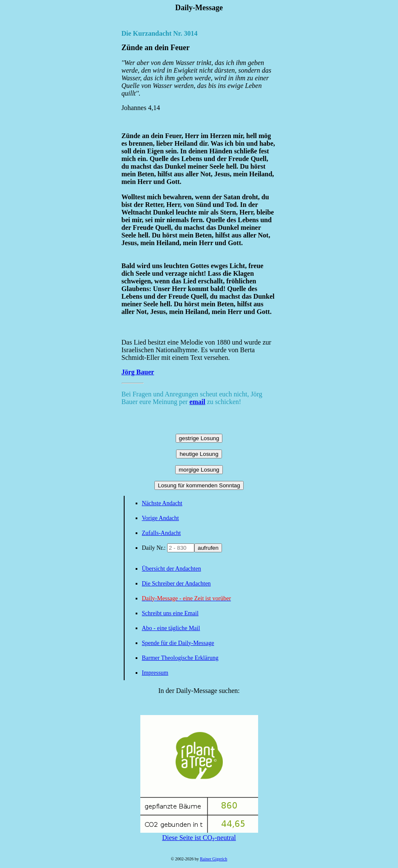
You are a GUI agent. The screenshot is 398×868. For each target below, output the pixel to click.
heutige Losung (199, 454)
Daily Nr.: (155, 548)
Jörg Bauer (138, 372)
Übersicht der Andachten (172, 569)
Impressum (155, 673)
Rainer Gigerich (213, 859)
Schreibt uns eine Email (170, 613)
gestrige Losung (199, 438)
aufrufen (208, 548)
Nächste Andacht (162, 503)
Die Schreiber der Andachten (176, 584)
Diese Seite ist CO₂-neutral (199, 834)
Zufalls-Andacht (162, 533)
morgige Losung (199, 470)
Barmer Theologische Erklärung (180, 658)
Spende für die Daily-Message (178, 643)
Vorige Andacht (161, 518)
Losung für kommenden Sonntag (199, 485)
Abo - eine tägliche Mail (171, 628)
